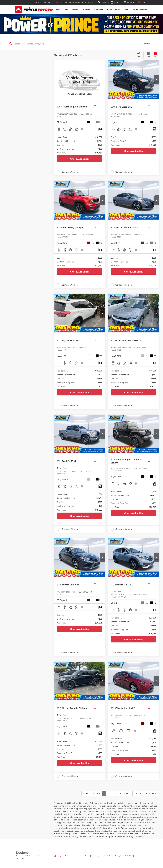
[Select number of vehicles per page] (151, 793)
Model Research (140, 9)
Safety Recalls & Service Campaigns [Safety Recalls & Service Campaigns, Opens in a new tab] (70, 856)
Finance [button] (87, 9)
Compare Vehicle (70, 172)
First (87, 793)
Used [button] (66, 9)
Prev (97, 793)
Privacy (52, 856)
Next (127, 793)
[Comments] (100, 129)
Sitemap (45, 856)
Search (147, 43)
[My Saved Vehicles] (142, 3)
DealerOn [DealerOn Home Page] (37, 856)
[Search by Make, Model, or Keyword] (78, 44)
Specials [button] (76, 9)
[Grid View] (148, 55)
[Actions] (100, 107)
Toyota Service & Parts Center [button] (107, 9)
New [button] (58, 9)
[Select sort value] (140, 55)
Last (138, 793)
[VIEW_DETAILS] (80, 80)
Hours (88, 856)
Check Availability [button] (79, 159)
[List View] (156, 55)
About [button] (126, 9)
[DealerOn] (23, 852)
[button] (156, 80)
